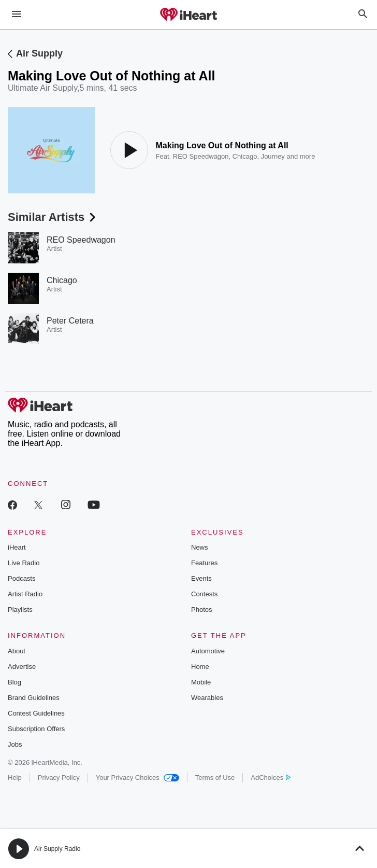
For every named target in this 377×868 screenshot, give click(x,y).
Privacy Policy (59, 778)
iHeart (17, 547)
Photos (201, 610)
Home (200, 667)
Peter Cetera (70, 321)
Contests (204, 594)
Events (201, 578)
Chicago (245, 156)
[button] (19, 849)
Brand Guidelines (34, 698)
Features (204, 563)
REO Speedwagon (201, 156)
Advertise (22, 667)
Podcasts (21, 578)
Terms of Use (215, 778)
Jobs (15, 744)
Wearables (207, 698)
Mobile (201, 682)
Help (15, 778)
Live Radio (24, 563)
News (200, 547)
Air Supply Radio (57, 849)
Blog (15, 682)
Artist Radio (25, 594)
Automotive (208, 651)
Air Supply (39, 53)
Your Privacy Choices (137, 778)
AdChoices (271, 778)
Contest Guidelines (36, 713)
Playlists (20, 610)
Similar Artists (53, 217)
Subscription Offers (36, 729)
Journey (273, 156)
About (17, 651)
